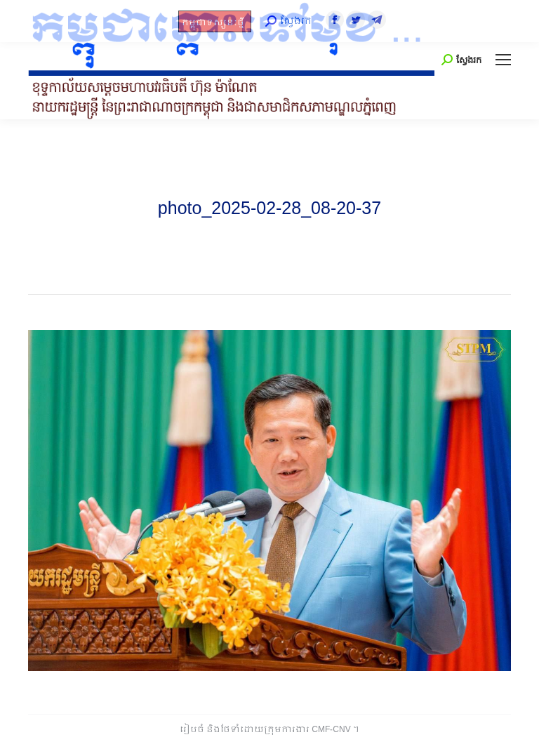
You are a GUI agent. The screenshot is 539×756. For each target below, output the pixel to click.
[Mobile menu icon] (503, 60)
